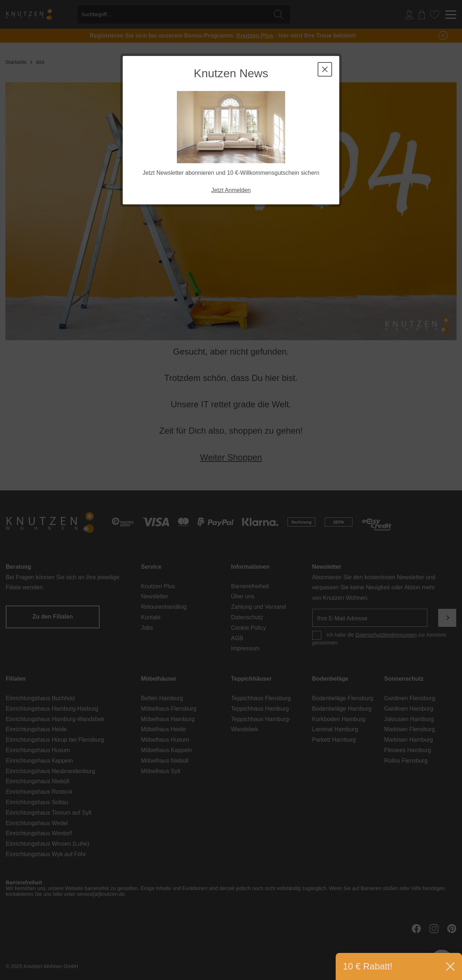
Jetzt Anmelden (231, 190)
